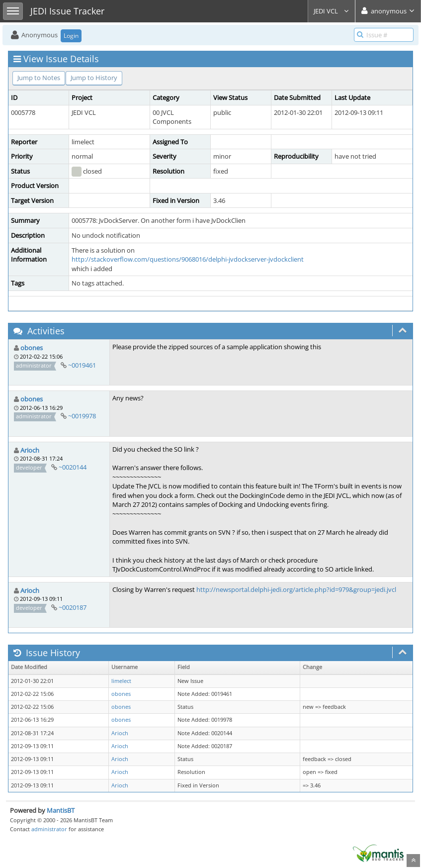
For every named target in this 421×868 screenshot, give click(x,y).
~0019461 (82, 365)
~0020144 (73, 467)
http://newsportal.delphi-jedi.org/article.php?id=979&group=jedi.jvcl (296, 589)
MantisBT (61, 810)
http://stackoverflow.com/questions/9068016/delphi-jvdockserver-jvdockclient (188, 259)
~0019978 (82, 416)
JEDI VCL (332, 11)
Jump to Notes (39, 78)
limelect (121, 681)
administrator (49, 829)
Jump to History (94, 78)
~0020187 (73, 607)
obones (32, 348)
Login (71, 36)
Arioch (30, 450)
